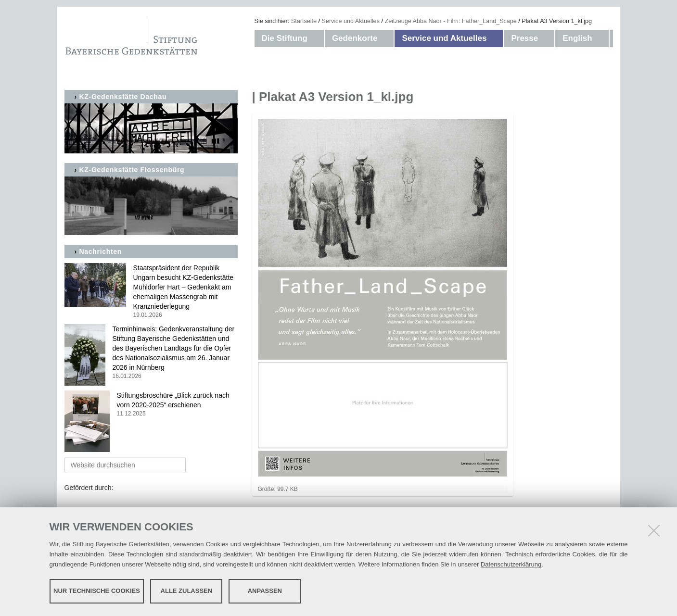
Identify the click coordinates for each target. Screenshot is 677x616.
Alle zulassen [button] (187, 591)
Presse (524, 38)
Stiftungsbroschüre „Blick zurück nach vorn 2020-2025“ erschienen (151, 405)
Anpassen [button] (265, 591)
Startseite (304, 21)
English (577, 38)
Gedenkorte (355, 38)
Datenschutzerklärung (511, 564)
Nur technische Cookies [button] (97, 591)
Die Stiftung (285, 38)
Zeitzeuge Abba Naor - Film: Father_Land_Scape (450, 21)
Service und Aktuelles (351, 21)
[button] (317, 38)
